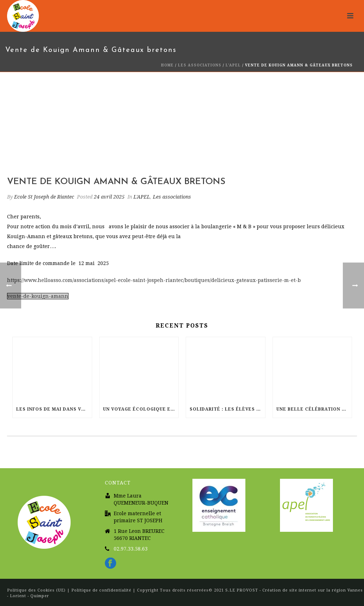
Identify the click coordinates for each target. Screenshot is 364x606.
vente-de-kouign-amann (38, 296)
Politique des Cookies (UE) (37, 590)
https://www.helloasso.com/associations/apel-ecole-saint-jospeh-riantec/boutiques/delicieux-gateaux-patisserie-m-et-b (154, 280)
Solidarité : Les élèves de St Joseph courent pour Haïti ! (227, 409)
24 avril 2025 (109, 197)
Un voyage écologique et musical (141, 409)
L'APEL (233, 65)
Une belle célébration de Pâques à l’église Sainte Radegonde (314, 409)
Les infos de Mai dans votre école (54, 409)
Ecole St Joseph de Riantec (44, 197)
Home (167, 65)
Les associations (200, 65)
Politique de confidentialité (101, 590)
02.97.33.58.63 (131, 549)
